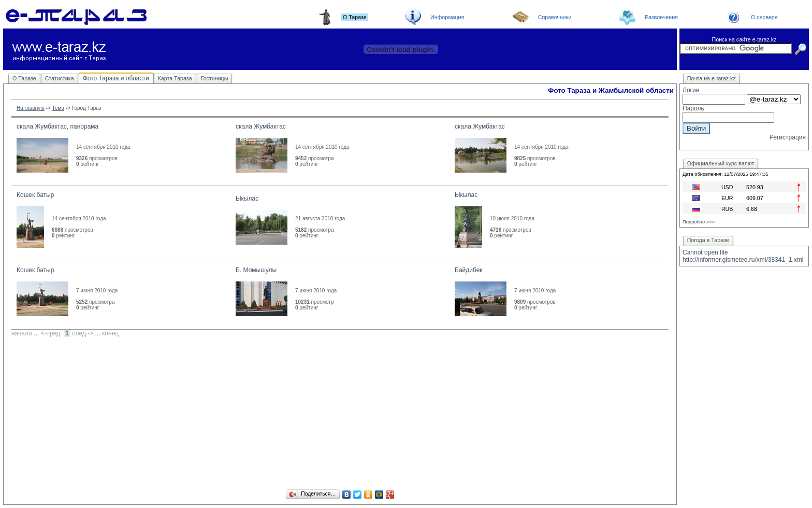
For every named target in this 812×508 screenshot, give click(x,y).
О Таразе (24, 78)
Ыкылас (247, 199)
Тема (58, 108)
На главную (31, 108)
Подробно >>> (699, 222)
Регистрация (788, 137)
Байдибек (469, 270)
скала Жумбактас (261, 126)
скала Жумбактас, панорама (57, 126)
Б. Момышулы (256, 270)
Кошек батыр (35, 195)
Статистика (60, 78)
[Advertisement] (340, 415)
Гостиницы (215, 78)
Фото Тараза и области (116, 78)
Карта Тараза (175, 78)
